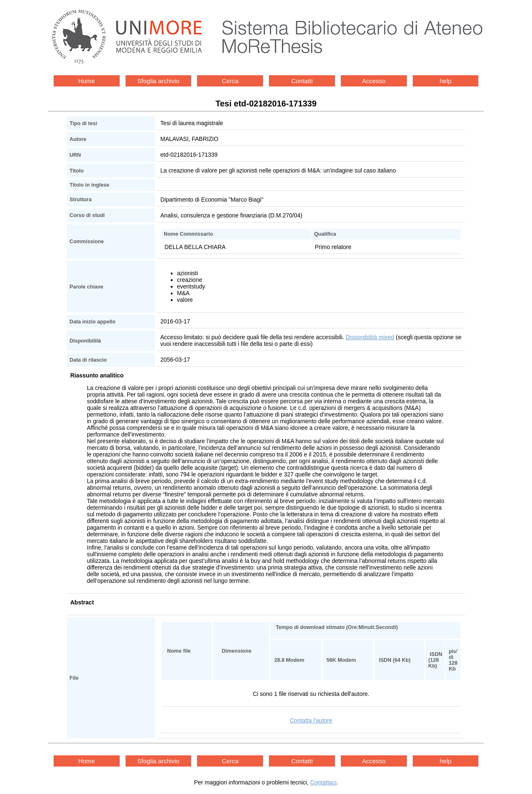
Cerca (230, 81)
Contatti (302, 81)
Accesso (374, 81)
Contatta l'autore (311, 720)
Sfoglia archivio (158, 81)
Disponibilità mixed (370, 337)
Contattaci (323, 782)
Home (86, 81)
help (446, 81)
